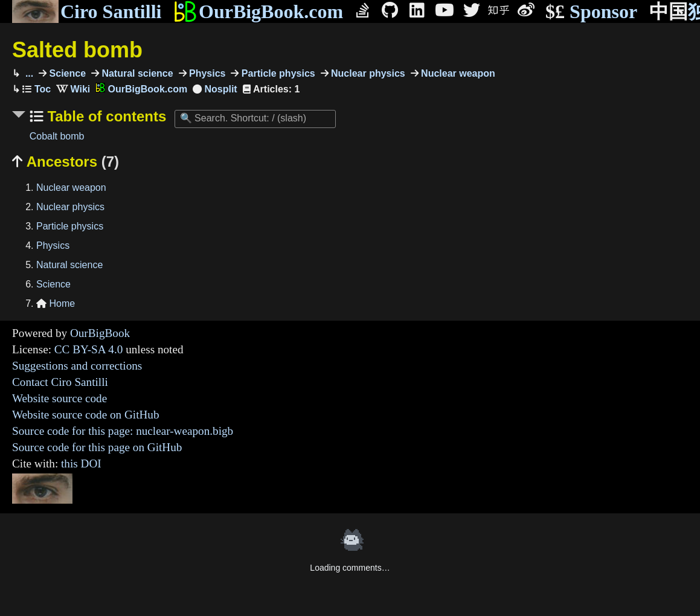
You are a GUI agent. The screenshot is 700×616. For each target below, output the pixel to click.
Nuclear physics (367, 73)
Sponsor (591, 12)
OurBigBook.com (258, 11)
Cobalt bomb (57, 136)
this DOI (81, 464)
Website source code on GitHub (86, 415)
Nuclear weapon (457, 73)
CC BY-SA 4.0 (89, 349)
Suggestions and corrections (77, 366)
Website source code (59, 398)
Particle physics (277, 73)
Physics (206, 73)
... (28, 73)
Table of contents (105, 116)
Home (56, 303)
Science (66, 73)
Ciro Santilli (87, 11)
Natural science (136, 73)
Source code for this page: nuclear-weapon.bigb (123, 431)
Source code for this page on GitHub (97, 447)
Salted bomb (77, 50)
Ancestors (66, 162)
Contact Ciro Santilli (60, 382)
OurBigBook (100, 333)
